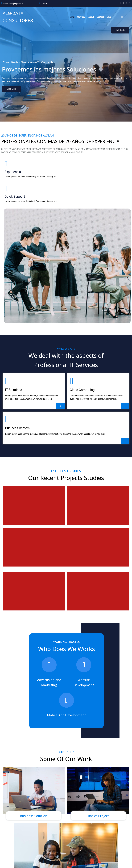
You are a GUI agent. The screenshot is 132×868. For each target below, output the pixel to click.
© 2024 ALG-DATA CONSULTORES (17, 860)
